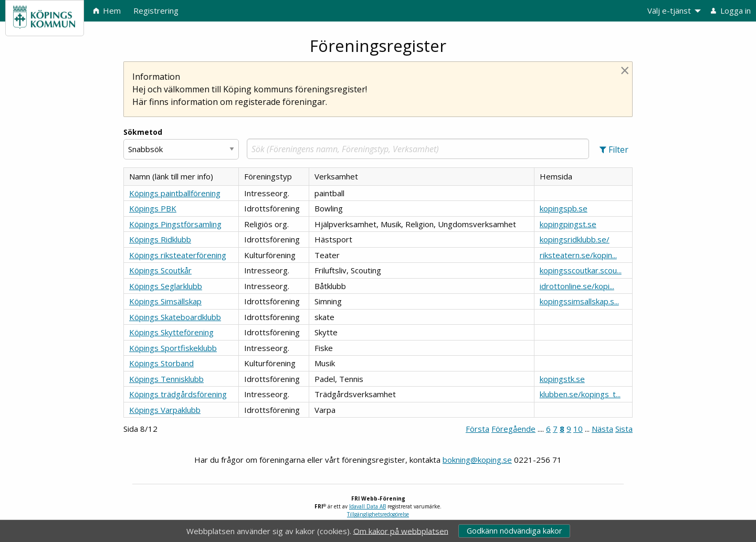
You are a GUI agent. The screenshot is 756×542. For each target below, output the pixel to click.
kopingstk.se (562, 379)
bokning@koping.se (477, 460)
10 (578, 429)
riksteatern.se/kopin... (578, 255)
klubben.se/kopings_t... (580, 394)
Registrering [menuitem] (156, 10)
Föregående (513, 429)
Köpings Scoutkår (160, 270)
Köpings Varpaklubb (165, 410)
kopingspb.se (564, 208)
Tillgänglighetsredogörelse (378, 514)
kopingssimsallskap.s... (579, 301)
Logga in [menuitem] (731, 10)
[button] (614, 150)
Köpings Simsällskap (165, 301)
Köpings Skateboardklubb (175, 317)
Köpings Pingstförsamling (175, 224)
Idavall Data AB (367, 506)
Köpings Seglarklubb (166, 286)
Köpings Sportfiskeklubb (173, 348)
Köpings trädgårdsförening (178, 394)
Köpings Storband (161, 363)
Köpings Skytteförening (171, 332)
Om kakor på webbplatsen (401, 530)
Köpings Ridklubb (160, 239)
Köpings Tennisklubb (166, 379)
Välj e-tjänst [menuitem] (669, 10)
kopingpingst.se (568, 224)
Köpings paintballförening (175, 193)
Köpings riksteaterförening (178, 255)
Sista (624, 429)
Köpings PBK (153, 208)
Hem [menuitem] (107, 10)
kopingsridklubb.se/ (575, 239)
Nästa (602, 429)
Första (477, 429)
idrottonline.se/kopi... (577, 286)
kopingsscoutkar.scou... (581, 270)
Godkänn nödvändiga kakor (514, 531)
